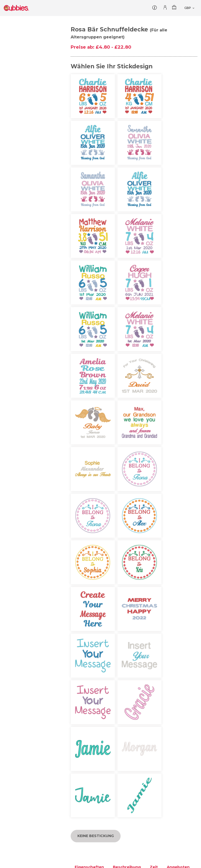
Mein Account (167, 709)
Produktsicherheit (20, 739)
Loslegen (12, 717)
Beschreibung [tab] (127, 374)
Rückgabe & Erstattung (125, 725)
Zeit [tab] (154, 374)
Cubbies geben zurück (24, 709)
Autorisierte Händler (123, 709)
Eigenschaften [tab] (89, 374)
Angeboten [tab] (178, 374)
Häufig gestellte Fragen (176, 717)
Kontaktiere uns (18, 725)
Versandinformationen (125, 717)
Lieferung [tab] (84, 387)
